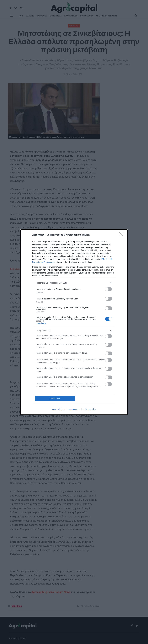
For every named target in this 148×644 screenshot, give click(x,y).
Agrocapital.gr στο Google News (51, 592)
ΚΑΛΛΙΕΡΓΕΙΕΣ (71, 16)
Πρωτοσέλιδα (87, 16)
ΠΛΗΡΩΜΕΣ (42, 16)
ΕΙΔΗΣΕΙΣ (30, 16)
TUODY (23, 638)
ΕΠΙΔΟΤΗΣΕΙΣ (56, 16)
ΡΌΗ (21, 16)
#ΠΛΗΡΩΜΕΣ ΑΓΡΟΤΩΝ (106, 16)
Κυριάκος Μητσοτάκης (24, 269)
